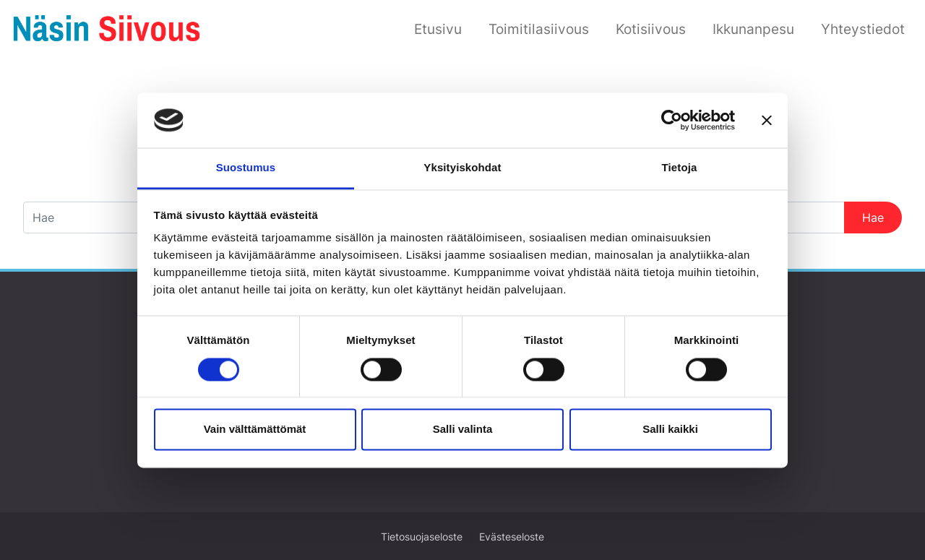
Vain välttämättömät (255, 430)
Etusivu (438, 29)
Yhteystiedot (863, 29)
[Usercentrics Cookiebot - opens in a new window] (672, 120)
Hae (873, 217)
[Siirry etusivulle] (107, 27)
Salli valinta (463, 430)
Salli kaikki (670, 430)
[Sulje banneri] (767, 120)
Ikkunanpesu (753, 29)
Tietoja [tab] (680, 168)
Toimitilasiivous (539, 29)
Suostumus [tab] (246, 168)
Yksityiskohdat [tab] (462, 168)
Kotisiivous (651, 29)
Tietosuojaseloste (422, 537)
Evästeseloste (512, 537)
